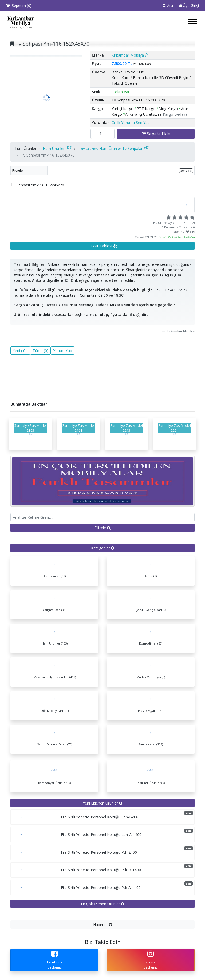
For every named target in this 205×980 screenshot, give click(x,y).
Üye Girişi (189, 5)
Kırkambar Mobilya (130, 55)
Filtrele (102, 528)
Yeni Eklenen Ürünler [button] (102, 803)
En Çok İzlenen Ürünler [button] (102, 904)
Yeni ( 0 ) (20, 351)
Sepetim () (19, 5)
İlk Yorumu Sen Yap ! (132, 122)
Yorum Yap (63, 351)
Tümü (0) (40, 351)
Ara (168, 5)
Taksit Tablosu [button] (103, 246)
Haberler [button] (103, 925)
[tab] (102, 548)
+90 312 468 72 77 (171, 290)
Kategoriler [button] (103, 548)
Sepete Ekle (156, 134)
